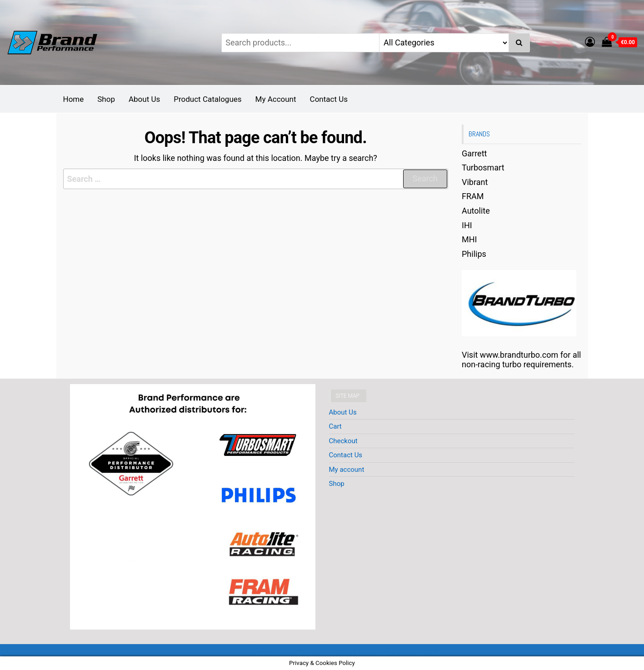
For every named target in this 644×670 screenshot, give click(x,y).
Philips (474, 254)
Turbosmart (483, 167)
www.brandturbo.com (519, 355)
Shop (106, 99)
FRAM (473, 196)
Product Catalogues (207, 99)
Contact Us (329, 99)
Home (74, 99)
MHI (469, 239)
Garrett (474, 153)
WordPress (326, 650)
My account (347, 470)
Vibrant (475, 182)
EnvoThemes (415, 650)
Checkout (343, 441)
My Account (276, 99)
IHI (467, 225)
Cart (335, 426)
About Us (144, 99)
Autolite (476, 211)
